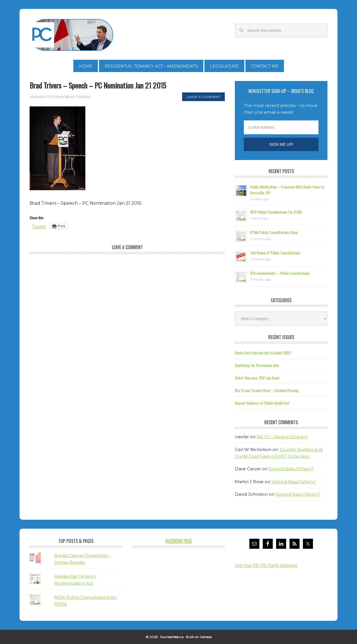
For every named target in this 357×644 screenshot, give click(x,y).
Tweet (39, 226)
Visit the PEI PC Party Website (266, 565)
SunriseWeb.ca (172, 637)
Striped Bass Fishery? (291, 469)
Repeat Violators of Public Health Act (262, 403)
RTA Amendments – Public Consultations (280, 273)
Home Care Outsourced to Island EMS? (263, 353)
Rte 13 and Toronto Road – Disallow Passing (267, 390)
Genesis (206, 637)
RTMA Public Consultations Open (274, 232)
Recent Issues (281, 337)
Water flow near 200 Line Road (257, 378)
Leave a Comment (203, 97)
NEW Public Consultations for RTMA (276, 212)
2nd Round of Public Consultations (275, 253)
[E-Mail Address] (281, 127)
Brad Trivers (71, 35)
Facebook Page (179, 541)
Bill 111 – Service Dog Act (282, 437)
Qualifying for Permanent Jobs (257, 365)
